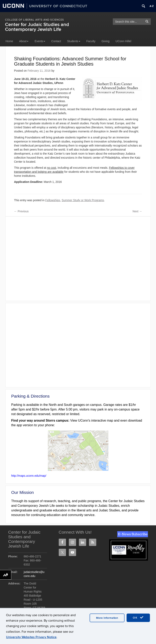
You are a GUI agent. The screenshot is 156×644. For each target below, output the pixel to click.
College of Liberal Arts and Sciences (35, 20)
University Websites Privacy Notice (31, 637)
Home (9, 41)
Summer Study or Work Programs (83, 200)
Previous (21, 211)
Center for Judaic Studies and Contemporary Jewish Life (37, 27)
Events (40, 41)
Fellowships (53, 200)
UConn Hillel (124, 41)
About (24, 41)
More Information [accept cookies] (107, 618)
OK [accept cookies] (138, 618)
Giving (106, 41)
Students (74, 41)
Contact (56, 41)
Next (137, 211)
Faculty (91, 41)
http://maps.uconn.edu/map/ (29, 476)
